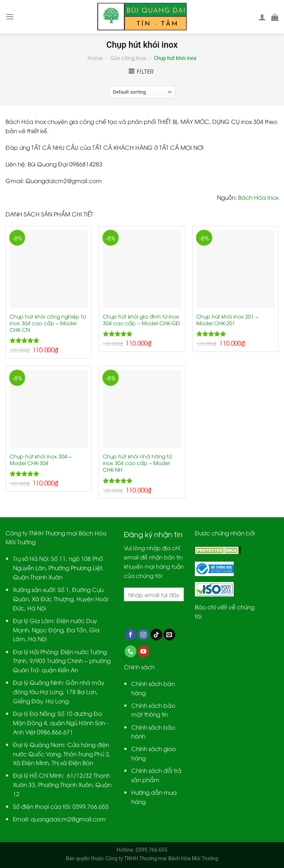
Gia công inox (129, 58)
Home (95, 58)
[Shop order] (142, 92)
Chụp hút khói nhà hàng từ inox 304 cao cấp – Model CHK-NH (137, 463)
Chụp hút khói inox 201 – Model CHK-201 (227, 320)
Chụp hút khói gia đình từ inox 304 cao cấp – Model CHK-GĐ (141, 320)
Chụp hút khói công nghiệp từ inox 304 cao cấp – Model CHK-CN (48, 323)
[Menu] (10, 17)
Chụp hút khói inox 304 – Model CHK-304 (41, 460)
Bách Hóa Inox (258, 197)
